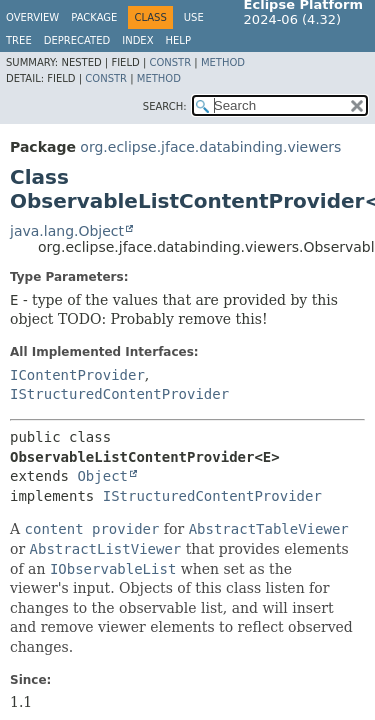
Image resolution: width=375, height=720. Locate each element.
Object (102, 476)
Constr (170, 62)
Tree (19, 40)
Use (194, 17)
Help (178, 40)
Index (137, 40)
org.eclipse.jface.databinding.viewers (210, 147)
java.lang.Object (67, 231)
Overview (32, 17)
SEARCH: (165, 106)
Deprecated (77, 40)
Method (223, 62)
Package (94, 17)
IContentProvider (77, 375)
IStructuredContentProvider (119, 394)
